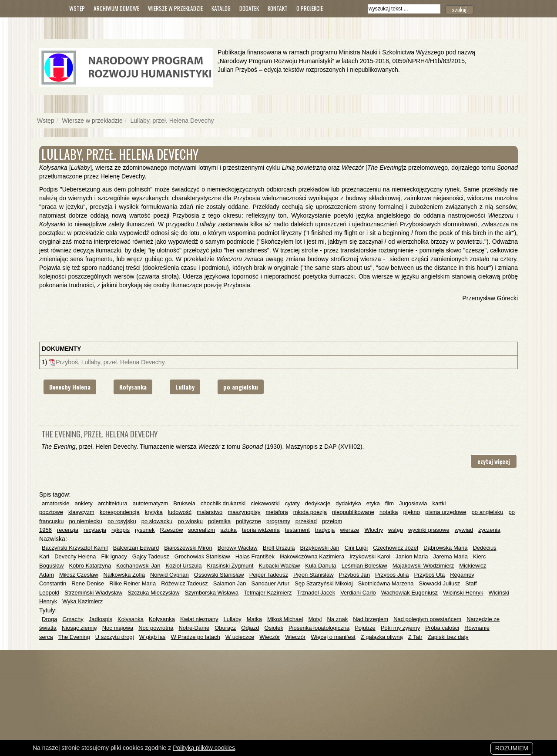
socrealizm (201, 530)
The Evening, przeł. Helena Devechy (99, 434)
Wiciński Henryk (463, 593)
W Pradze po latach (195, 637)
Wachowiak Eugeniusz (409, 593)
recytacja (95, 530)
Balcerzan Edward (136, 548)
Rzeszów (172, 530)
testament (297, 530)
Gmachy (73, 619)
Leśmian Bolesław (364, 566)
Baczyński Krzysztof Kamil (75, 548)
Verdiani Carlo (358, 593)
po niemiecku (86, 521)
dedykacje (318, 503)
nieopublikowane (353, 512)
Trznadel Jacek (316, 593)
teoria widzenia (261, 530)
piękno (412, 512)
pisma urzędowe (446, 512)
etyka (373, 503)
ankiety (84, 503)
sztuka (228, 530)
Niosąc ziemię (79, 628)
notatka (389, 512)
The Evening (74, 637)
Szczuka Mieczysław (153, 593)
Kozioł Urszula (183, 566)
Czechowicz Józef (396, 548)
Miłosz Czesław (79, 575)
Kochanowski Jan (138, 566)
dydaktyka (348, 503)
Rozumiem (512, 748)
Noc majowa (118, 628)
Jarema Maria (450, 556)
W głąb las (153, 637)
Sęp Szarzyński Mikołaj (324, 583)
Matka (254, 619)
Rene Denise (88, 583)
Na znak (337, 619)
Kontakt (278, 8)
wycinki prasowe (429, 530)
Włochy (374, 530)
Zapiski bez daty (448, 637)
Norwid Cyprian (169, 575)
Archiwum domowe (116, 8)
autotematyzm (151, 503)
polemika (219, 521)
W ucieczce (240, 637)
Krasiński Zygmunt (230, 566)
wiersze (349, 530)
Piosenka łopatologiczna (319, 628)
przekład (306, 521)
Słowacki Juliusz (440, 583)
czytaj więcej (494, 461)
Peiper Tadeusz (269, 575)
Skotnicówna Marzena (386, 583)
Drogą (49, 619)
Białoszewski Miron (188, 548)
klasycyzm (81, 512)
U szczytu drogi (115, 637)
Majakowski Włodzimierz (423, 566)
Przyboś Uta (429, 575)
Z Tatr (415, 637)
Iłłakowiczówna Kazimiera (312, 556)
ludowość (180, 512)
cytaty (292, 503)
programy (278, 521)
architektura (113, 503)
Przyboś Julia (392, 575)
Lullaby (185, 387)
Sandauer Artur (270, 583)
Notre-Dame (194, 628)
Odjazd (250, 628)
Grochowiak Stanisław (202, 556)
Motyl (315, 619)
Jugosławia (413, 503)
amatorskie (56, 503)
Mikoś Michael (285, 619)
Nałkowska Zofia (124, 575)
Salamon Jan (230, 583)
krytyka (154, 512)
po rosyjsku (122, 521)
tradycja (325, 530)
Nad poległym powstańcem (427, 619)
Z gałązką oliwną (382, 637)
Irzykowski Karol (370, 556)
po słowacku (157, 521)
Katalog (221, 8)
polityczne (248, 521)
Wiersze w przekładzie (175, 8)
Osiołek (274, 628)
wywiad (464, 530)
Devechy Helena (70, 387)
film (389, 503)
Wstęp (77, 8)
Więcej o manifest (333, 637)
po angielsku (241, 387)
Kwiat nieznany (199, 619)
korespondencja (120, 512)
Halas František (255, 556)
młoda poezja (310, 512)
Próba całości (442, 628)
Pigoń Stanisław (314, 575)
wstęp (396, 530)
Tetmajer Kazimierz (268, 593)
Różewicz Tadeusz (184, 583)
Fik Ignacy (114, 556)
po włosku (190, 521)
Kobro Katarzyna (90, 566)
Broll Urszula (279, 548)
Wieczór (270, 637)
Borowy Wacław (238, 548)
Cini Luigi (356, 548)
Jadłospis (101, 619)
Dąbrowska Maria (445, 548)
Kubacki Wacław (279, 566)
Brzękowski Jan (319, 548)
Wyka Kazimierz (82, 601)
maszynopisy (244, 512)
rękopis (121, 530)
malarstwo (210, 512)
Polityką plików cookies (204, 748)
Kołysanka (133, 387)
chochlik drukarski (223, 503)
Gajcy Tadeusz (151, 556)
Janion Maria (412, 556)
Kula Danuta (321, 566)
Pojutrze (365, 628)
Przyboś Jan (355, 575)
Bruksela (184, 503)
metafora (277, 512)
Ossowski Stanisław (219, 575)
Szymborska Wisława (211, 593)
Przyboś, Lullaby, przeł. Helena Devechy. (111, 362)
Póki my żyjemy (400, 628)
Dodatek (249, 8)
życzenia (489, 530)
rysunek (145, 530)
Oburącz (225, 628)
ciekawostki (265, 503)
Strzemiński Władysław (93, 593)
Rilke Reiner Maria (133, 583)
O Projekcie (310, 8)
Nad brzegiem (371, 619)
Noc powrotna (156, 628)
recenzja (68, 530)
